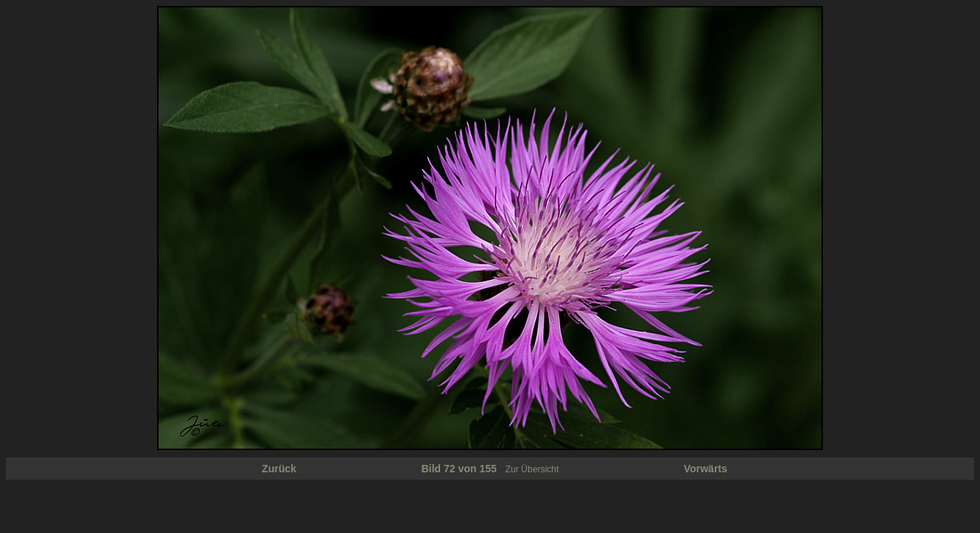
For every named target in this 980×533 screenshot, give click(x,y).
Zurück (279, 469)
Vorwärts (706, 469)
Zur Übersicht (532, 469)
